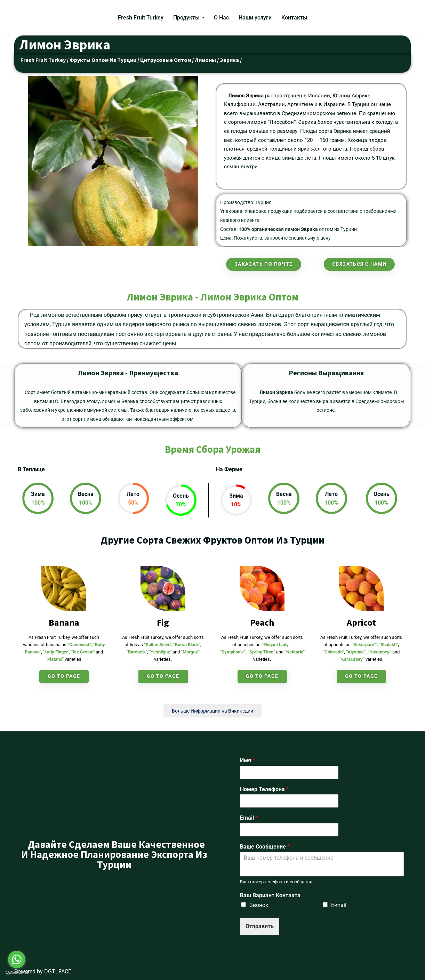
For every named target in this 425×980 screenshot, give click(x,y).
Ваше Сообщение (265, 847)
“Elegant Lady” (276, 645)
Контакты (294, 18)
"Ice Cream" (83, 652)
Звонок (259, 905)
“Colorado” (333, 652)
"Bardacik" (137, 652)
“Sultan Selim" (158, 645)
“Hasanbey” (379, 652)
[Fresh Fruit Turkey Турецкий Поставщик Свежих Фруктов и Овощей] (38, 18)
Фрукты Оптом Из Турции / (104, 60)
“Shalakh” (388, 645)
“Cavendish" (79, 645)
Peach (262, 622)
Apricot (361, 622)
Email (249, 818)
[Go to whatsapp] (17, 959)
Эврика (229, 60)
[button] (203, 18)
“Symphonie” (233, 652)
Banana (64, 622)
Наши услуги (255, 18)
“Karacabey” (352, 659)
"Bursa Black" (187, 645)
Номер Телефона (264, 789)
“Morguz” (190, 652)
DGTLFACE (58, 971)
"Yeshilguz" (160, 652)
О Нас (221, 18)
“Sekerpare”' (364, 645)
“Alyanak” (356, 652)
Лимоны (205, 60)
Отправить (260, 926)
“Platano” (55, 659)
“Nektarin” (295, 652)
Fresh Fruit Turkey (141, 18)
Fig (163, 622)
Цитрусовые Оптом (166, 60)
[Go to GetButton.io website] (17, 973)
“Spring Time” (261, 652)
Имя (247, 760)
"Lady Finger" (56, 652)
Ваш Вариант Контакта (270, 895)
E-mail (339, 905)
